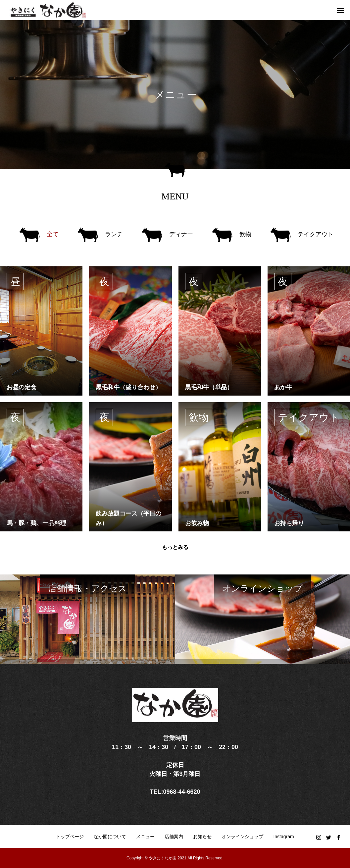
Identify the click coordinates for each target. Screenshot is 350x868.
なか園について (110, 837)
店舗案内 (174, 837)
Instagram (283, 837)
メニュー (145, 837)
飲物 (199, 417)
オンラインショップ (242, 837)
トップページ (70, 837)
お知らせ (202, 837)
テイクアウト (309, 417)
